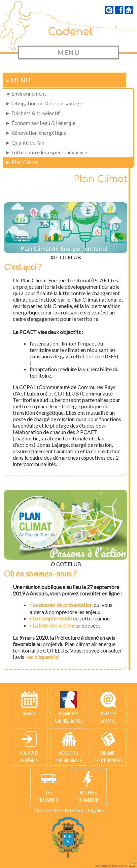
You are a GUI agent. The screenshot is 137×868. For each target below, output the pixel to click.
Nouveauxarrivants (29, 747)
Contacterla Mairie (108, 708)
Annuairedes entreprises (108, 747)
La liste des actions (54, 625)
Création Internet (122, 866)
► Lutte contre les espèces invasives (47, 152)
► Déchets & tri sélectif (32, 113)
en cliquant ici (44, 657)
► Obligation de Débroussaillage (44, 103)
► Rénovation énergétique (36, 133)
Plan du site (46, 810)
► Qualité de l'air (25, 142)
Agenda (29, 704)
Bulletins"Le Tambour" (88, 787)
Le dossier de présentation (62, 605)
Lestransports (49, 787)
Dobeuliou (101, 866)
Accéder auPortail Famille (69, 747)
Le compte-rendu (52, 618)
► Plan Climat (22, 162)
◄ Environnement (26, 93)
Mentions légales (84, 810)
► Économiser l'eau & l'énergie (40, 123)
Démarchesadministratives (68, 708)
